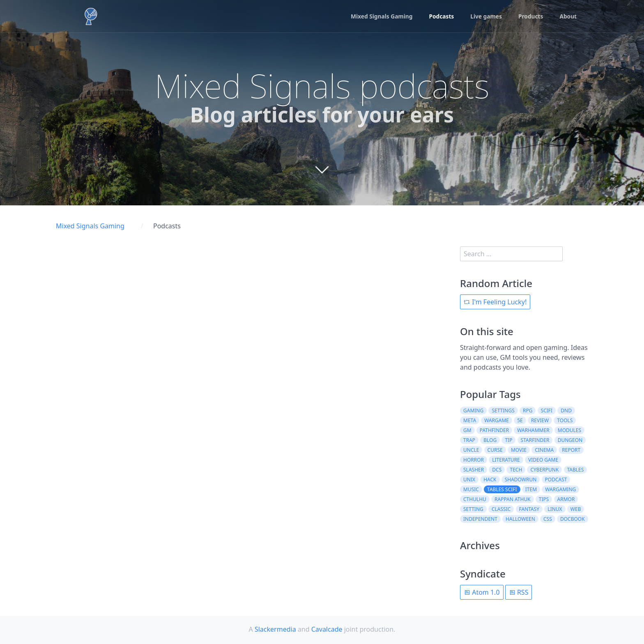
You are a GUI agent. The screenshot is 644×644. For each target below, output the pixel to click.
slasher (474, 470)
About (568, 17)
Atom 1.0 (482, 592)
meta (470, 420)
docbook (573, 519)
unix (469, 480)
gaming (473, 411)
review (540, 420)
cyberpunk (544, 470)
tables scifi (502, 489)
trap (469, 440)
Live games (485, 17)
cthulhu (475, 499)
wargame (497, 420)
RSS (519, 592)
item (531, 489)
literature (506, 460)
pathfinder (494, 430)
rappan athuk (513, 499)
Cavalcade (327, 629)
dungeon (570, 440)
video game (543, 460)
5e (520, 420)
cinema (544, 450)
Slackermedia (275, 629)
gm (467, 430)
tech (516, 470)
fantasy (529, 509)
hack (490, 480)
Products (530, 17)
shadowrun (521, 480)
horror (474, 460)
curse (495, 450)
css (548, 519)
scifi (547, 411)
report (571, 450)
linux (555, 509)
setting (473, 509)
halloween (520, 519)
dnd (566, 411)
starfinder (535, 440)
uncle (471, 450)
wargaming (560, 489)
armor (566, 499)
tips (544, 499)
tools (565, 420)
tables (576, 470)
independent (480, 519)
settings (503, 411)
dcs (497, 470)
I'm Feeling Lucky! (495, 302)
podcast (556, 480)
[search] (511, 254)
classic (501, 509)
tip (508, 440)
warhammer (533, 430)
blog (490, 440)
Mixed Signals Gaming (379, 17)
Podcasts (440, 17)
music (471, 489)
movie (519, 450)
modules (569, 430)
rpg (528, 411)
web (576, 509)
